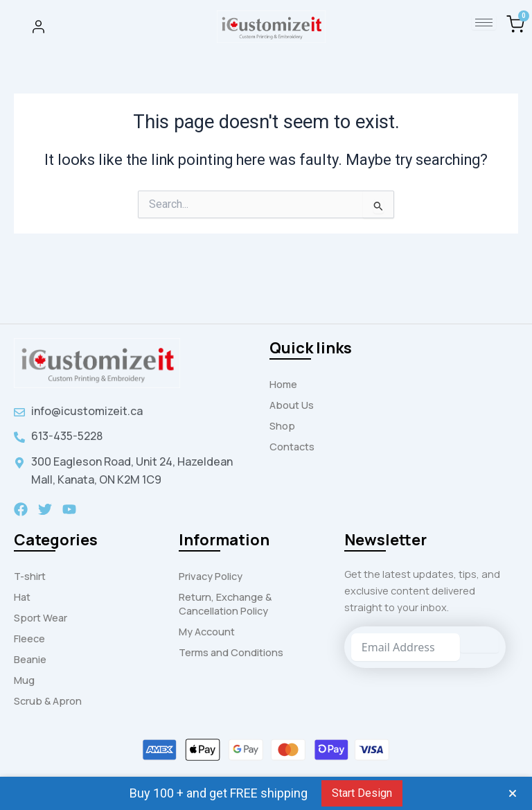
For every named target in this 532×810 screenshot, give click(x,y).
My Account (207, 631)
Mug (24, 680)
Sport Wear (41, 617)
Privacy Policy (211, 576)
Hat (22, 597)
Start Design (362, 793)
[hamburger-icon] (484, 23)
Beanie (30, 659)
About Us (292, 405)
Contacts (292, 446)
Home (283, 384)
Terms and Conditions (231, 652)
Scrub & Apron (48, 701)
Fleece (29, 638)
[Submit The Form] (479, 643)
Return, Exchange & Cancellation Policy (225, 604)
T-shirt (30, 576)
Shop (282, 425)
